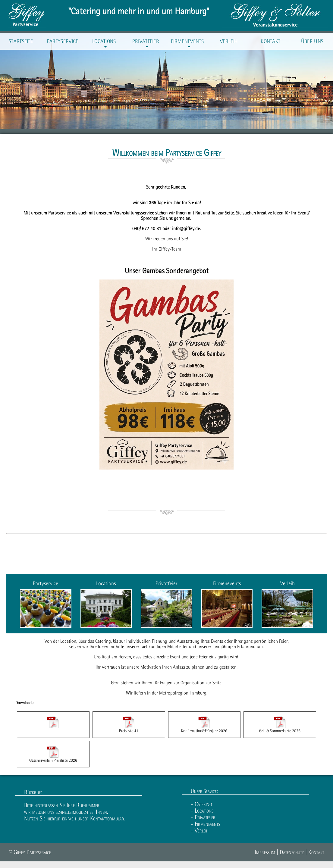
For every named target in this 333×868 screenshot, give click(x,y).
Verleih (229, 41)
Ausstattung (188, 641)
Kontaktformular (107, 818)
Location (68, 641)
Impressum (265, 852)
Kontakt (270, 41)
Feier (203, 657)
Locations (104, 44)
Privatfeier (146, 44)
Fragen (166, 682)
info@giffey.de (186, 228)
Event (175, 657)
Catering (103, 641)
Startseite (21, 41)
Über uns (312, 41)
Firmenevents (187, 44)
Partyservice (63, 41)
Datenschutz (292, 852)
